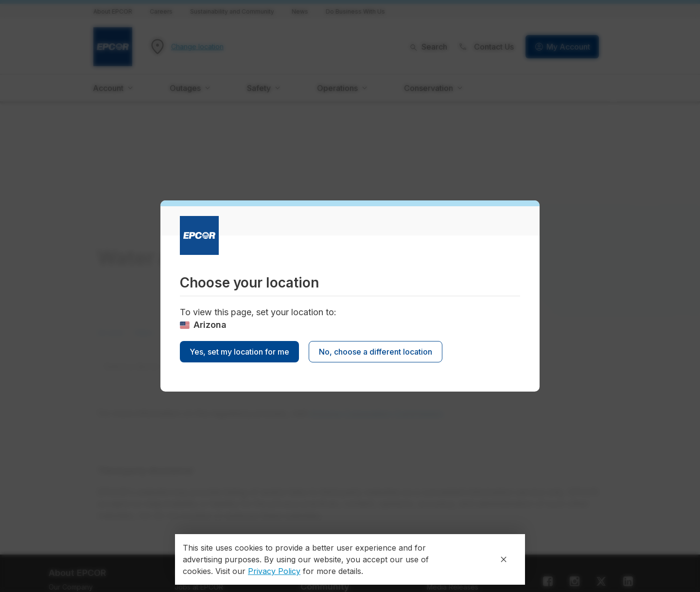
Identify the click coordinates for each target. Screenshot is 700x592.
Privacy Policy (274, 571)
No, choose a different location (376, 352)
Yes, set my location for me (239, 352)
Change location (197, 47)
